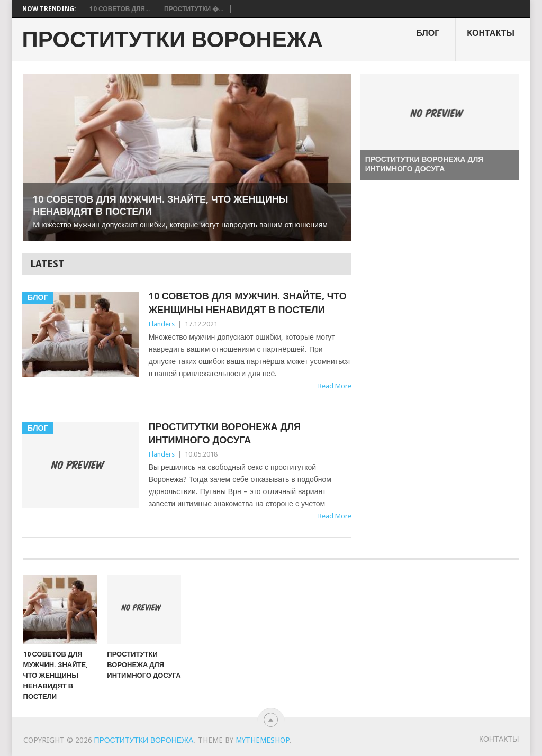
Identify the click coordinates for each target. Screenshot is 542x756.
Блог (428, 33)
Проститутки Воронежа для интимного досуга (225, 433)
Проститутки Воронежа (173, 40)
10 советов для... (120, 9)
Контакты (491, 33)
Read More (335, 386)
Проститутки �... (194, 9)
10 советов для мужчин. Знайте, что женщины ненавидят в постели (248, 303)
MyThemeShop (263, 740)
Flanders (162, 324)
